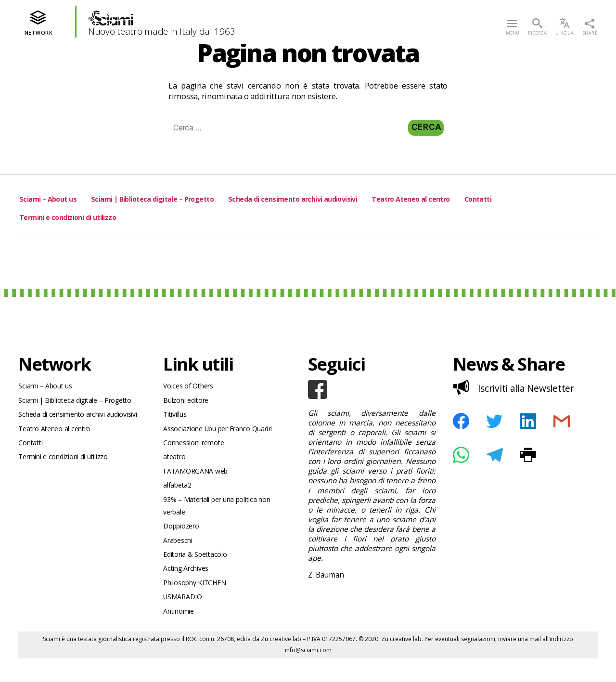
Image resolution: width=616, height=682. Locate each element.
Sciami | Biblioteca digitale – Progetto (184, 198)
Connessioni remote (198, 449)
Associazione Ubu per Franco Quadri (225, 433)
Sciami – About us (55, 198)
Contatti (37, 216)
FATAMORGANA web (199, 480)
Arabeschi (180, 556)
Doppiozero (183, 541)
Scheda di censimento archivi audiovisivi (357, 198)
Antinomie (181, 634)
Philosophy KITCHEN (199, 603)
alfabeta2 (179, 495)
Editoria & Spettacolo (198, 572)
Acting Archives (189, 587)
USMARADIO (185, 618)
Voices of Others (191, 387)
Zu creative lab (281, 663)
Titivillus (177, 418)
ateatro (175, 465)
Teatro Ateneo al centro (502, 198)
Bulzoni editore (189, 403)
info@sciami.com (308, 674)
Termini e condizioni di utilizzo (130, 216)
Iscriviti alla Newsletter (516, 387)
